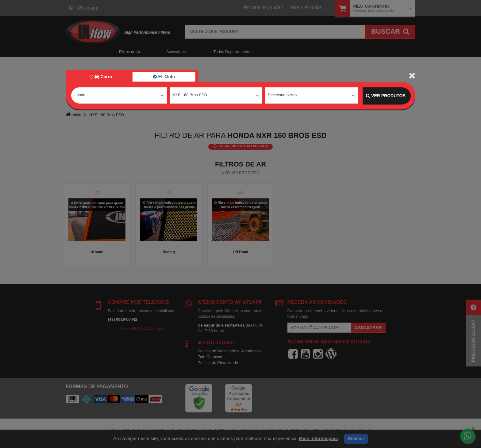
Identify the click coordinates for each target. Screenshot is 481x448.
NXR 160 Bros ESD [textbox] (190, 96)
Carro (101, 77)
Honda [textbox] (79, 96)
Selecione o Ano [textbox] (282, 96)
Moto (164, 77)
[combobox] (119, 96)
